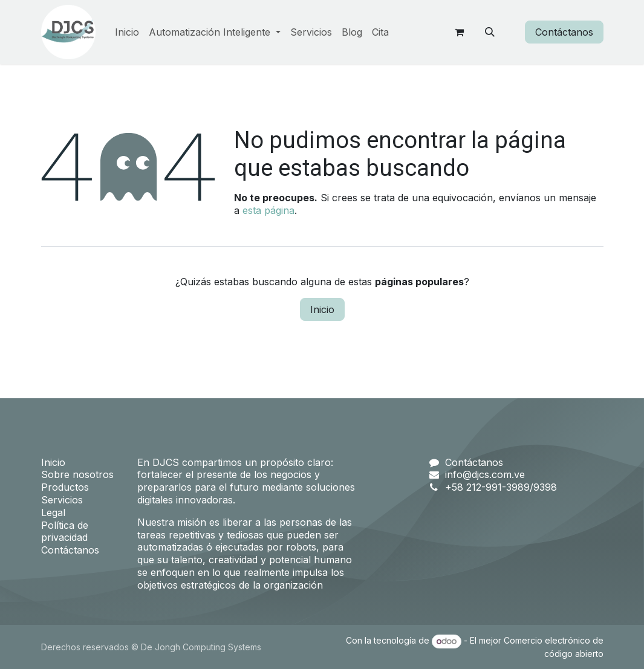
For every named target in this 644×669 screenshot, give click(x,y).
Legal (53, 512)
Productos (65, 487)
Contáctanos (564, 32)
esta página (268, 210)
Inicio (322, 309)
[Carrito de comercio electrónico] (460, 32)
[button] (490, 32)
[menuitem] (127, 32)
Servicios (62, 500)
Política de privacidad (65, 532)
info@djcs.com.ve (485, 474)
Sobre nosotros (77, 474)
